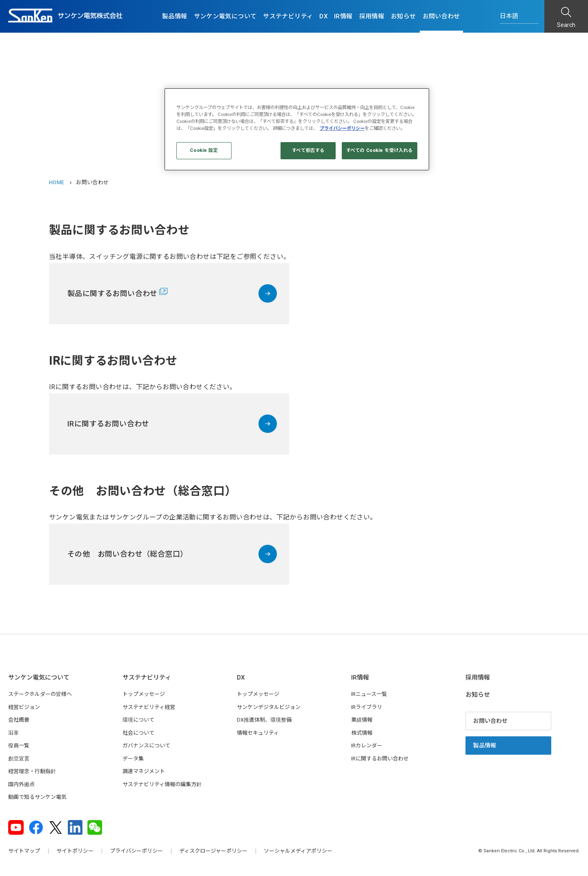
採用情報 (372, 16)
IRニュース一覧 (369, 694)
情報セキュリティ (258, 733)
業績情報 (362, 720)
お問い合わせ (441, 16)
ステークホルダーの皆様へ (40, 694)
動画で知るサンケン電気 (37, 797)
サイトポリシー (75, 851)
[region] (297, 129)
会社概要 (19, 720)
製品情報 (175, 16)
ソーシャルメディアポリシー (298, 851)
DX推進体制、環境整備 (264, 720)
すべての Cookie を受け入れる (380, 150)
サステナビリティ (288, 16)
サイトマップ (24, 851)
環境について (138, 720)
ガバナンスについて (146, 746)
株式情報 (362, 733)
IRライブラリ (367, 707)
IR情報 (343, 16)
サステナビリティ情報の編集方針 (162, 784)
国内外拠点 (21, 784)
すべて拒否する (308, 150)
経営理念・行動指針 (32, 771)
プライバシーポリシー (136, 851)
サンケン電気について (225, 16)
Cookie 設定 (204, 150)
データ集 (133, 759)
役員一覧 (19, 746)
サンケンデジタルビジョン (269, 707)
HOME (57, 182)
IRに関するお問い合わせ (380, 759)
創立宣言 (19, 759)
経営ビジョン (24, 707)
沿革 (13, 733)
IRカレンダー (367, 746)
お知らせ (403, 16)
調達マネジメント (144, 771)
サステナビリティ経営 (149, 707)
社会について (138, 733)
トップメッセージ (144, 694)
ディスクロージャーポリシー (213, 851)
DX (323, 16)
